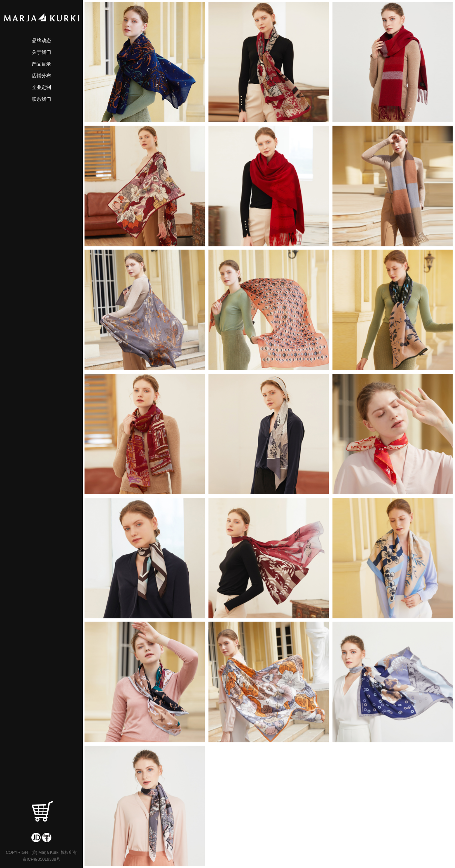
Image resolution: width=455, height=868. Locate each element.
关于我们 (41, 52)
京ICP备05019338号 (41, 859)
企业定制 (41, 87)
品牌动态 (41, 40)
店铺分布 (41, 76)
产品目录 (41, 64)
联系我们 (41, 99)
